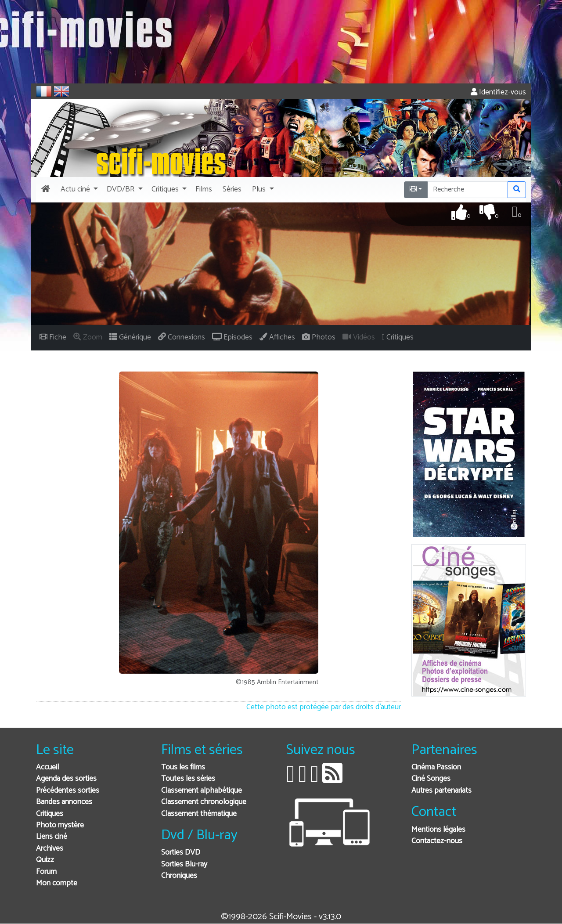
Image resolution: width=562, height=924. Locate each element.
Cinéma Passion (436, 767)
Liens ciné (52, 837)
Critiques (50, 814)
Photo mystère (60, 825)
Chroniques (179, 876)
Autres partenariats (441, 791)
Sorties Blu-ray (184, 864)
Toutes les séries (188, 779)
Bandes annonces (64, 802)
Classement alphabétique (202, 791)
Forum (46, 872)
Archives (50, 849)
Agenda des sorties (66, 779)
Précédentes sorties (68, 791)
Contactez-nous (437, 841)
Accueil (47, 767)
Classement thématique (199, 814)
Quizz (45, 860)
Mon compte (57, 883)
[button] (78, 190)
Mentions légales (438, 830)
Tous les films (183, 767)
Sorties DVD (181, 853)
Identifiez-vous (498, 92)
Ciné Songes (431, 779)
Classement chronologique (204, 802)
